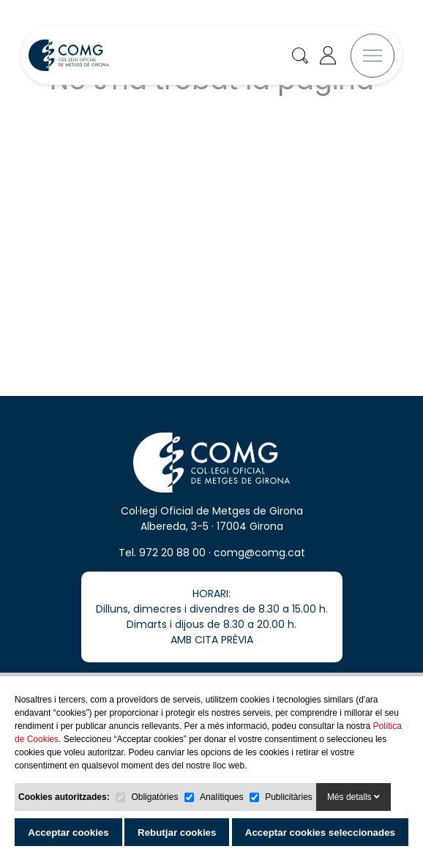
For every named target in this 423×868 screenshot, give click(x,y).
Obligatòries (154, 797)
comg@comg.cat (259, 571)
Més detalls (353, 797)
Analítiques (221, 797)
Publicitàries (289, 797)
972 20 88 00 (172, 571)
